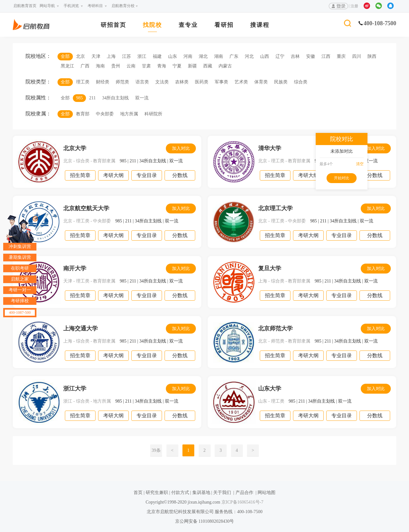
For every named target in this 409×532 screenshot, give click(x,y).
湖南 (219, 56)
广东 (234, 56)
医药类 (202, 82)
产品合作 (244, 493)
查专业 (188, 25)
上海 (111, 56)
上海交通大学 (81, 328)
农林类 (182, 82)
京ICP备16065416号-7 (242, 502)
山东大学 (270, 389)
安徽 (311, 56)
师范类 (122, 82)
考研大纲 (113, 175)
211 (92, 98)
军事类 (221, 82)
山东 (173, 56)
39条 (156, 450)
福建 (157, 56)
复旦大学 (270, 268)
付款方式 (180, 493)
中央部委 (105, 114)
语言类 (142, 82)
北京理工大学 (275, 208)
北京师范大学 (275, 328)
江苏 (127, 56)
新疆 (192, 66)
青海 (162, 66)
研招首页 (113, 25)
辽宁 (280, 56)
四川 (357, 56)
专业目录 (147, 175)
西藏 (208, 66)
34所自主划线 (115, 98)
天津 (96, 56)
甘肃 (146, 66)
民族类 (281, 82)
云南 (131, 66)
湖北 (203, 56)
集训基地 (201, 493)
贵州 (116, 66)
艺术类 (241, 82)
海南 (100, 66)
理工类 (83, 82)
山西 (265, 56)
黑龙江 (67, 66)
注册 (354, 6)
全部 (65, 56)
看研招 (224, 25)
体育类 (261, 82)
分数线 (180, 175)
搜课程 (260, 25)
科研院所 (153, 114)
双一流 (142, 98)
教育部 (83, 114)
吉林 (295, 56)
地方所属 (129, 114)
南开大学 (75, 268)
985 (79, 98)
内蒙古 (225, 66)
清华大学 (270, 148)
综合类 (301, 82)
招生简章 (80, 175)
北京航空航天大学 (86, 208)
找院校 (152, 25)
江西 (326, 56)
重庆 (341, 56)
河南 (188, 56)
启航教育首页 (25, 6)
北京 (81, 56)
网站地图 (266, 493)
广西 (85, 66)
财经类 (103, 82)
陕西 (372, 56)
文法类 (162, 82)
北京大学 (75, 148)
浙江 (142, 56)
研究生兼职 (157, 493)
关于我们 (222, 493)
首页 (138, 493)
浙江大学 (75, 389)
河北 (249, 56)
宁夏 (177, 66)
